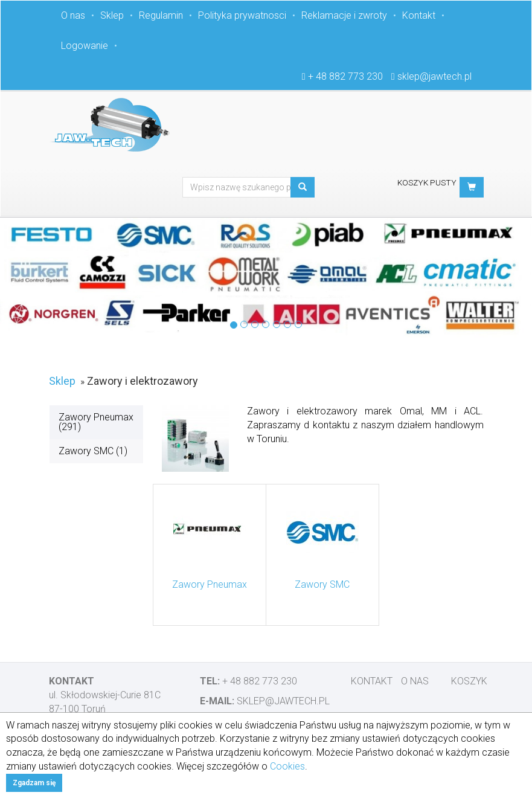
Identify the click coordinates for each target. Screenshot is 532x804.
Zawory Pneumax (210, 584)
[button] (472, 187)
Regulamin (161, 15)
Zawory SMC (322, 584)
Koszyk (469, 681)
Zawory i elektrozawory (143, 381)
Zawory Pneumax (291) (96, 422)
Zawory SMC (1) (93, 451)
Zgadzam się (34, 783)
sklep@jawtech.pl (434, 76)
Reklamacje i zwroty (344, 15)
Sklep (112, 15)
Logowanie (85, 46)
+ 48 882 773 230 (345, 76)
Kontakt (419, 15)
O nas (73, 15)
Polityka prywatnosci (242, 15)
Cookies (287, 766)
